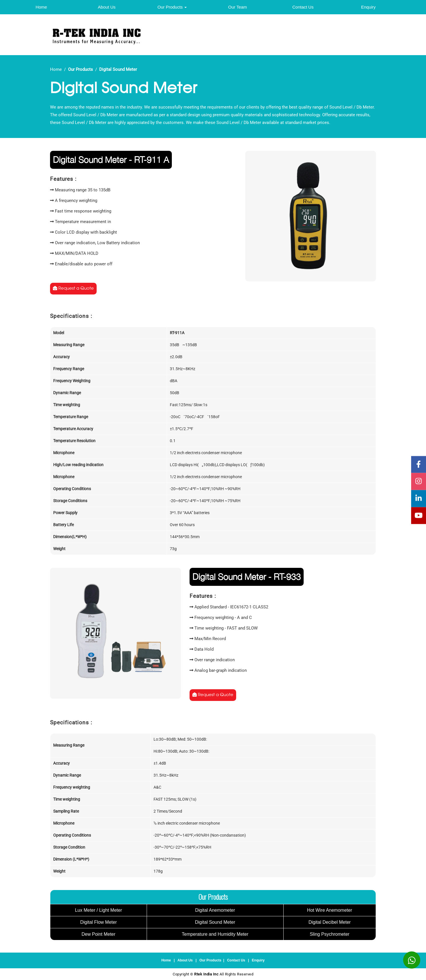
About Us (107, 7)
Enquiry (368, 7)
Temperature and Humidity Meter (215, 934)
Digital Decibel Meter (330, 922)
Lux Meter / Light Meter (98, 910)
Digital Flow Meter (98, 922)
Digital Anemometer (215, 910)
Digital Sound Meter (215, 922)
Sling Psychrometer (330, 934)
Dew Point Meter (98, 934)
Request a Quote (73, 288)
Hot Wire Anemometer (330, 910)
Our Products (172, 7)
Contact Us (303, 7)
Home (41, 7)
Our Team (238, 7)
